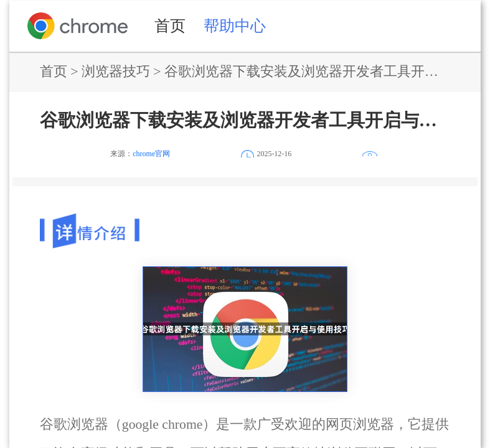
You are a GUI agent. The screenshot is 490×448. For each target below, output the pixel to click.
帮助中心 (235, 26)
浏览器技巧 (116, 72)
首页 (170, 26)
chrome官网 (151, 154)
